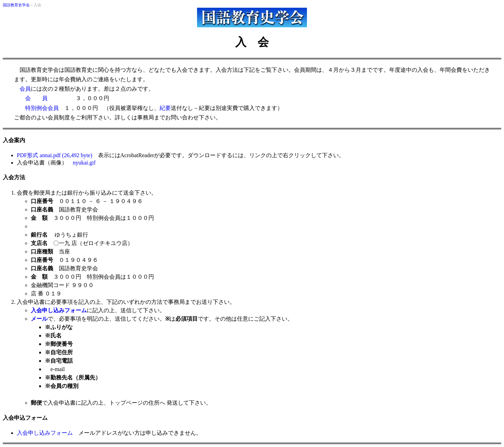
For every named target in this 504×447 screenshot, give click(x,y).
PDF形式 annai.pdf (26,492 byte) (55, 155)
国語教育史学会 (16, 5)
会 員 (36, 98)
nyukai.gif (84, 163)
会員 (25, 89)
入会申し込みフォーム (45, 433)
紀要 (165, 108)
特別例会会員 (42, 108)
